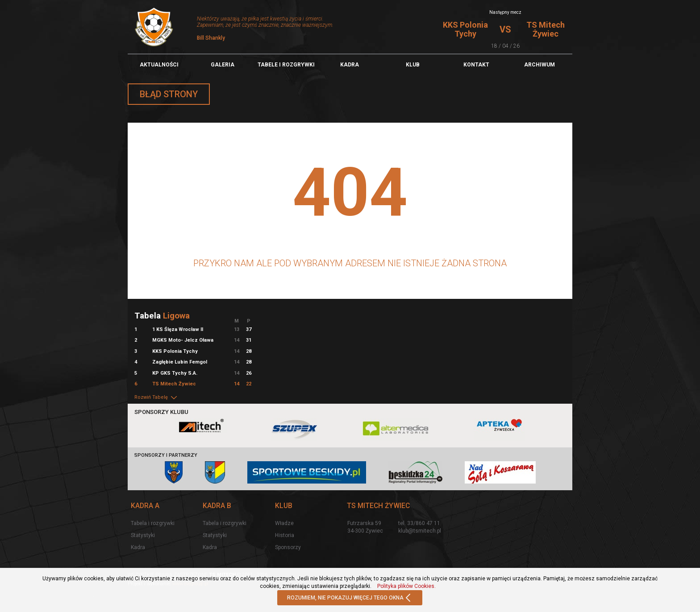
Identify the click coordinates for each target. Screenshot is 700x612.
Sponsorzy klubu (161, 412)
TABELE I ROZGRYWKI (286, 65)
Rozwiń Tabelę (156, 397)
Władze (284, 523)
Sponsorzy (288, 547)
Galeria (223, 65)
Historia (285, 535)
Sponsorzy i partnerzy (166, 455)
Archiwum (540, 65)
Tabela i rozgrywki (153, 523)
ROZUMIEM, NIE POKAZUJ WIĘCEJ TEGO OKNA (350, 598)
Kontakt (476, 65)
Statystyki (143, 535)
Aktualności (159, 65)
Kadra (350, 65)
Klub (413, 65)
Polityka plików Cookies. (406, 586)
